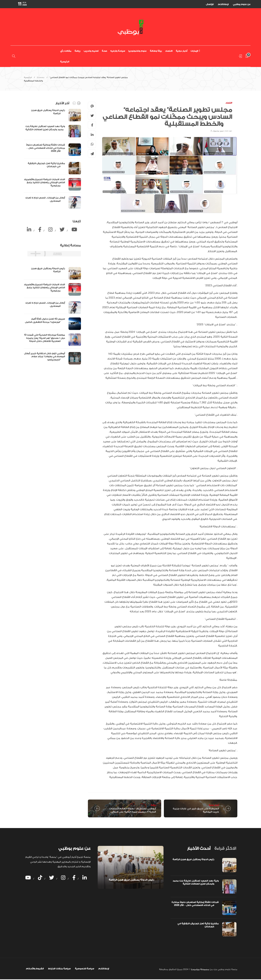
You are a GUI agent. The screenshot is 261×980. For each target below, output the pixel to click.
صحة (104, 51)
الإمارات (194, 51)
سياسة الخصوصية (85, 969)
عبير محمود (218, 131)
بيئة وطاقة (156, 51)
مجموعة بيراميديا (200, 969)
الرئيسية (65, 62)
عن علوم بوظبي (242, 4)
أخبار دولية (182, 51)
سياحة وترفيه (118, 51)
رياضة (77, 51)
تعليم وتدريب (91, 51)
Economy (41, 77)
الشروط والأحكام (35, 969)
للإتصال (210, 4)
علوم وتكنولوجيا (137, 51)
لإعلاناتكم (223, 4)
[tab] (199, 849)
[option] (52, 159)
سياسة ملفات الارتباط (59, 969)
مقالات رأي (66, 51)
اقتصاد (169, 51)
